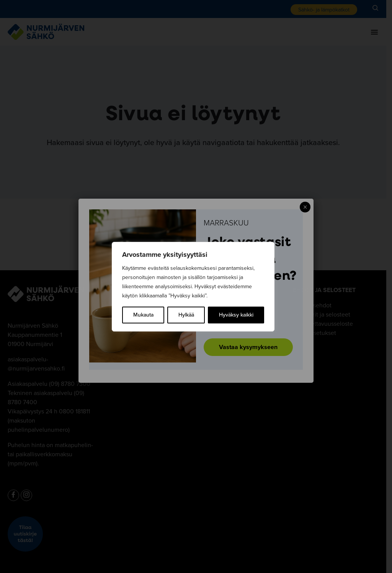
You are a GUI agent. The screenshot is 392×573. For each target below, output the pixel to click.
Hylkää (186, 315)
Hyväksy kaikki (236, 315)
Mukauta (143, 315)
